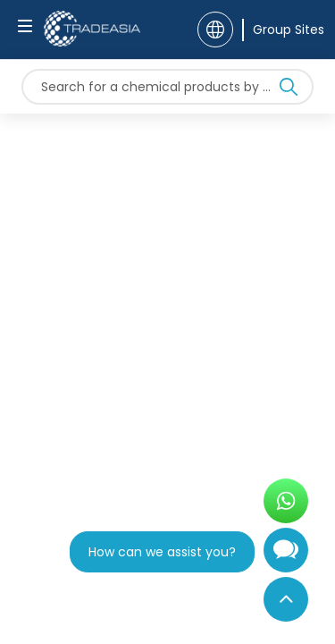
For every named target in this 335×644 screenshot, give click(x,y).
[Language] (215, 30)
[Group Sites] (283, 30)
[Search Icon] (289, 90)
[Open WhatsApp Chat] (286, 501)
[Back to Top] (286, 599)
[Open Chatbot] (286, 557)
